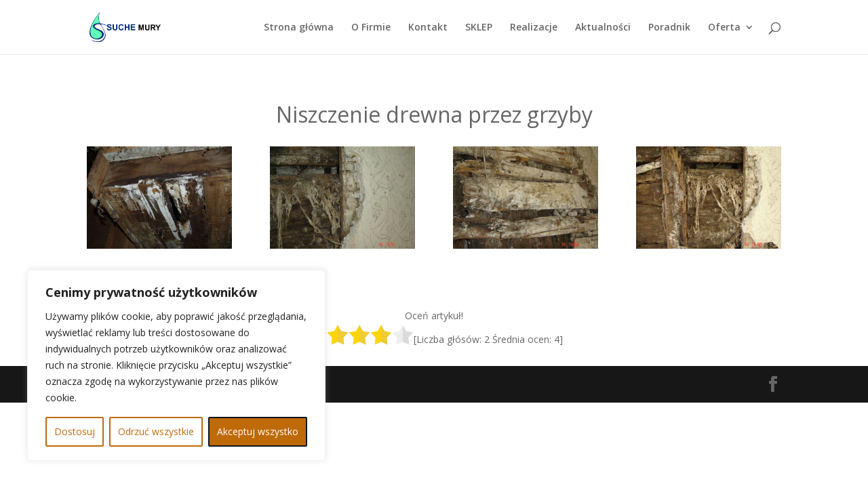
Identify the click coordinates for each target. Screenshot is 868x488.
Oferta (724, 28)
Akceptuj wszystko (258, 431)
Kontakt (428, 28)
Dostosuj (75, 431)
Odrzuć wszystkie (156, 431)
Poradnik (669, 28)
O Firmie (371, 28)
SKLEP (479, 28)
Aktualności (603, 28)
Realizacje (534, 28)
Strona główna (299, 28)
